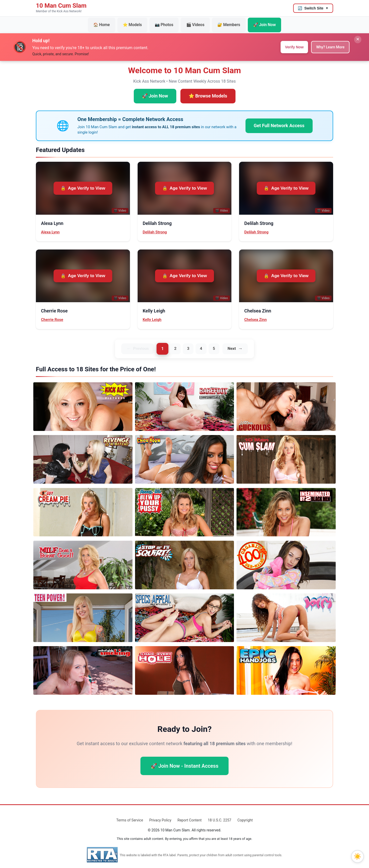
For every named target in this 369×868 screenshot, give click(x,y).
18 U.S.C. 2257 (220, 816)
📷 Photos (166, 23)
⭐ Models (138, 23)
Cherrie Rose (52, 315)
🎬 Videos (194, 23)
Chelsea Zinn (255, 315)
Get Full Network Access (279, 121)
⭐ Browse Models (208, 91)
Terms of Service (130, 816)
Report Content (190, 816)
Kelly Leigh (152, 315)
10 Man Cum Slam (61, 6)
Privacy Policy (160, 816)
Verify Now (287, 42)
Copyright (245, 816)
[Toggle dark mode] (357, 856)
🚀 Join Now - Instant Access (184, 762)
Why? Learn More (328, 42)
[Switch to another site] (313, 8)
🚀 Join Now (255, 23)
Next (234, 344)
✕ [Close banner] (356, 37)
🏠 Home (111, 23)
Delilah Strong (155, 227)
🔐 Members (224, 23)
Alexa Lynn (50, 227)
